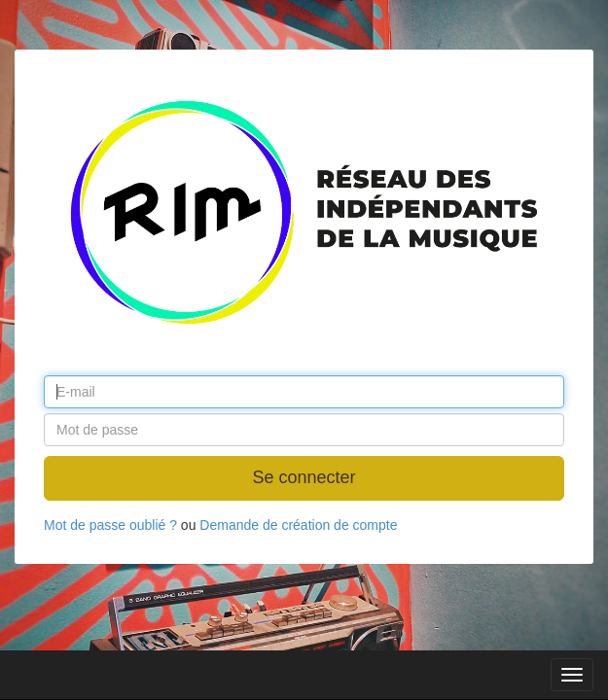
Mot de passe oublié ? (110, 525)
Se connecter (304, 477)
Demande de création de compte (298, 525)
